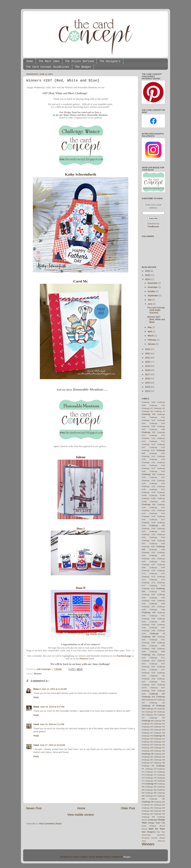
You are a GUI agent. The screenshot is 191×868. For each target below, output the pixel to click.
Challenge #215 (148, 667)
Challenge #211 (157, 658)
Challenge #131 (157, 477)
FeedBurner (153, 227)
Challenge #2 (157, 633)
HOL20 (145, 829)
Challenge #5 (159, 736)
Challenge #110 (157, 405)
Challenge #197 (157, 628)
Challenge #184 (148, 601)
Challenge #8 (151, 784)
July (150, 300)
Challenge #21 (149, 655)
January (152, 344)
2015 (148, 383)
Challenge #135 (148, 486)
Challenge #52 (147, 742)
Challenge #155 (157, 537)
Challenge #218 (148, 673)
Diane (36, 707)
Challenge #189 (157, 610)
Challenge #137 (157, 489)
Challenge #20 (149, 637)
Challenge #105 (148, 426)
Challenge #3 (148, 706)
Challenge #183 (157, 598)
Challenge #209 (157, 652)
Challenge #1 (160, 411)
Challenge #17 (147, 408)
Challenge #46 (159, 730)
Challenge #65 (147, 760)
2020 (148, 362)
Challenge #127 (148, 468)
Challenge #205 (157, 646)
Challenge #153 (148, 534)
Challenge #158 (157, 544)
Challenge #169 (157, 568)
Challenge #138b (157, 495)
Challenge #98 (159, 814)
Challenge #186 (157, 604)
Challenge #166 (157, 562)
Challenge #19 (149, 612)
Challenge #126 (157, 465)
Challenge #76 (151, 778)
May (150, 327)
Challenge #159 (148, 547)
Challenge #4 (148, 721)
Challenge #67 (147, 763)
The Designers (110, 61)
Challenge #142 (148, 510)
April (150, 331)
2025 (148, 275)
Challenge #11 (149, 432)
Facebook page (124, 656)
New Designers (149, 832)
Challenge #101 (157, 417)
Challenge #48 (159, 733)
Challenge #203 (148, 643)
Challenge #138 (148, 492)
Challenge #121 (148, 456)
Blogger (127, 857)
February (152, 340)
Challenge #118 (157, 447)
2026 (148, 271)
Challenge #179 (148, 589)
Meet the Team (157, 829)
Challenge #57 (159, 748)
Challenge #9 (148, 802)
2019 (148, 366)
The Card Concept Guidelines (48, 67)
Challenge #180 (157, 592)
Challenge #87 (151, 796)
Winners (38, 674)
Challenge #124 (148, 462)
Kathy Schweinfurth (81, 174)
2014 (148, 387)
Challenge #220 (148, 679)
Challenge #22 (157, 676)
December (153, 283)
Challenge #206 (148, 649)
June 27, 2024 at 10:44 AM (53, 745)
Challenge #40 (159, 721)
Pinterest (84, 659)
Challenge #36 (151, 715)
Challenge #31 (151, 709)
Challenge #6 (148, 754)
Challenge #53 (159, 742)
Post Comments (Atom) (50, 824)
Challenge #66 (159, 760)
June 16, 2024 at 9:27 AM (52, 707)
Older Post (128, 808)
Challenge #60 (159, 754)
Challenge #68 (159, 763)
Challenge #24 (148, 697)
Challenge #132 (148, 480)
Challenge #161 (148, 552)
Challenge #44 (159, 727)
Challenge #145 (148, 516)
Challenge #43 (147, 727)
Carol (36, 724)
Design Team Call (157, 823)
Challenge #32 (159, 408)
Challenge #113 (148, 438)
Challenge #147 (157, 520)
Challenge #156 (148, 541)
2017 (148, 374)
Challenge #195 (148, 625)
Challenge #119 (148, 450)
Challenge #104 (157, 423)
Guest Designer (149, 826)
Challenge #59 (159, 751)
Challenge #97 (147, 814)
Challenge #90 (159, 802)
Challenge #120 (157, 453)
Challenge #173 (148, 577)
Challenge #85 (151, 793)
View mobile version (81, 815)
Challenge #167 (148, 565)
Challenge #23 (157, 694)
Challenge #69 (148, 766)
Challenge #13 (149, 474)
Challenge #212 (148, 661)
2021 (148, 358)
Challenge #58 (147, 751)
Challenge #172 (157, 573)
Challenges (153, 820)
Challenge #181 (148, 595)
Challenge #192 (148, 619)
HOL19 (162, 826)
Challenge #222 (157, 682)
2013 (148, 391)
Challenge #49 (147, 736)
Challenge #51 (159, 739)
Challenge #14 (149, 504)
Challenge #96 (159, 811)
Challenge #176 (148, 583)
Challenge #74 (151, 775)
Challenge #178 (157, 586)
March (151, 336)
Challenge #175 (157, 580)
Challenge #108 (157, 429)
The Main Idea (49, 61)
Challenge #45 (147, 730)
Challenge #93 (147, 808)
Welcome (161, 841)
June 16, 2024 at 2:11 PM (52, 724)
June (150, 304)
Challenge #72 (151, 772)
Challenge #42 (159, 724)
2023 (148, 349)
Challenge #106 (148, 402)
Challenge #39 (157, 718)
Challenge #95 (147, 811)
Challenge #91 (147, 805)
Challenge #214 (157, 664)
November (153, 287)
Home (30, 61)
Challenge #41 (147, 724)
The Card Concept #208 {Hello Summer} (156, 310)
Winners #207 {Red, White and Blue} (156, 319)
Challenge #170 (148, 571)
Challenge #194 (157, 622)
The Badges (83, 67)
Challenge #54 (147, 745)
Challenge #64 (159, 757)
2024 (148, 279)
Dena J (81, 529)
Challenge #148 (148, 523)
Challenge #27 (151, 700)
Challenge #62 (147, 757)
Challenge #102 (148, 420)
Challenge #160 (157, 550)
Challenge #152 (157, 531)
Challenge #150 (148, 528)
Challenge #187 (148, 607)
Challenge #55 (159, 745)
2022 (148, 354)
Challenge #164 (148, 559)
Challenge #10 (149, 414)
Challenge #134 (157, 483)
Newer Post (34, 808)
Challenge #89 (157, 799)
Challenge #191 (157, 616)
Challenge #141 (157, 507)
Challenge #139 (157, 502)
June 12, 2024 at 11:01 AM (54, 689)
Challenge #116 (148, 444)
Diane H (81, 588)
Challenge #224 (157, 688)
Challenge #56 (147, 748)
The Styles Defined (79, 61)
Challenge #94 (159, 808)
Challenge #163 (157, 555)
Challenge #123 (157, 459)
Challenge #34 (151, 712)
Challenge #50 (147, 739)
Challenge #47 (147, 733)
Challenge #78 (151, 781)
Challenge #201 (157, 640)
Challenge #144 (157, 513)
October (152, 291)
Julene (81, 457)
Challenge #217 (157, 670)
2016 (148, 379)
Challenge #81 (151, 787)
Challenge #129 (157, 471)
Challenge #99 (148, 817)
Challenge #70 (151, 769)
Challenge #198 (148, 631)
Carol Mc (81, 281)
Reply (36, 697)
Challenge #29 (157, 703)
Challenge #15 (157, 525)
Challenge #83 (151, 790)
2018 (148, 370)
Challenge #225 (148, 691)
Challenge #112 (157, 435)
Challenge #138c (149, 498)
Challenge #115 (157, 441)
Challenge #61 (148, 411)
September (153, 296)
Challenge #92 (159, 805)
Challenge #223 (148, 685)
